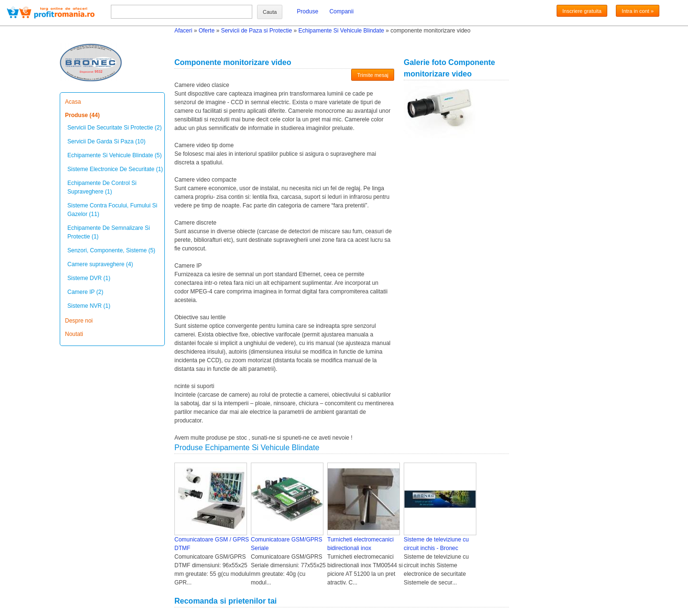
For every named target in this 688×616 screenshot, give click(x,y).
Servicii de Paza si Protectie (256, 31)
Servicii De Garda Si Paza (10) (106, 141)
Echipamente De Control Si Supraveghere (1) (102, 187)
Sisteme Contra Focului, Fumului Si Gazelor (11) (112, 210)
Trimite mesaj (373, 75)
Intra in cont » (638, 11)
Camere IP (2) (85, 292)
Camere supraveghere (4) (100, 264)
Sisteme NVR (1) (89, 306)
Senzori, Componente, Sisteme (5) (111, 250)
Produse (307, 11)
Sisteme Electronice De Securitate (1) (115, 169)
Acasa (73, 102)
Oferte (207, 31)
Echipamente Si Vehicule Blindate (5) (114, 155)
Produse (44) (82, 115)
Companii (341, 11)
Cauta (270, 12)
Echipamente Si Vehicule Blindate (341, 31)
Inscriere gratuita (582, 11)
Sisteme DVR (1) (89, 278)
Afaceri (183, 31)
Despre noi (79, 321)
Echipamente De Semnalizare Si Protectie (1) (109, 232)
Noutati (74, 334)
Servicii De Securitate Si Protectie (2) (114, 128)
